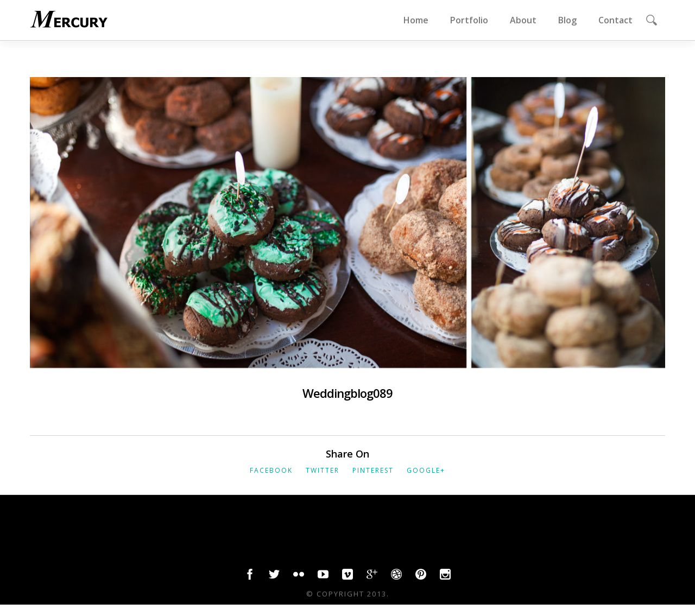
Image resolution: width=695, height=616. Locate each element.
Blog (567, 20)
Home (416, 20)
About (523, 20)
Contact (615, 20)
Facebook (271, 470)
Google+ (426, 470)
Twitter (323, 470)
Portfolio (469, 20)
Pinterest (373, 470)
